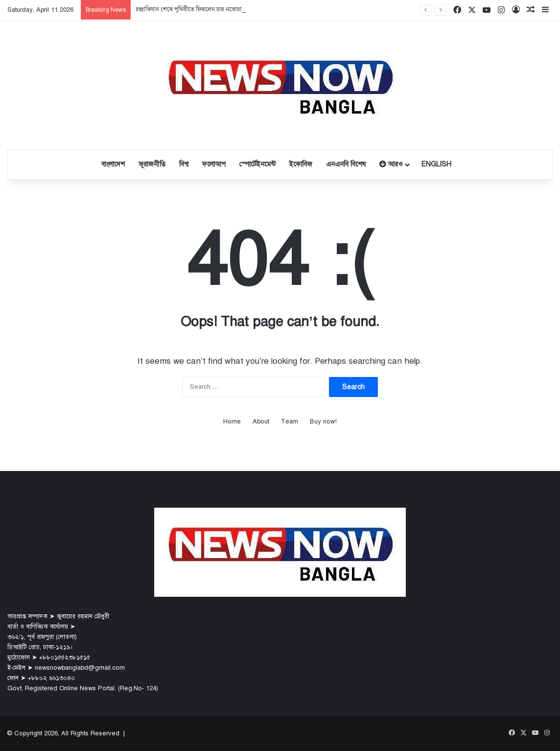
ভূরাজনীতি (152, 164)
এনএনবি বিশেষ (346, 164)
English (436, 164)
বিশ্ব (184, 164)
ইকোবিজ (301, 164)
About (261, 422)
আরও (391, 164)
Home (232, 422)
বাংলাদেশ (113, 164)
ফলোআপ (214, 164)
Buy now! (323, 422)
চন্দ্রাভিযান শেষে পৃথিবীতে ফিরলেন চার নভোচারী (191, 10)
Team (290, 422)
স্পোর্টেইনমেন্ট (257, 164)
